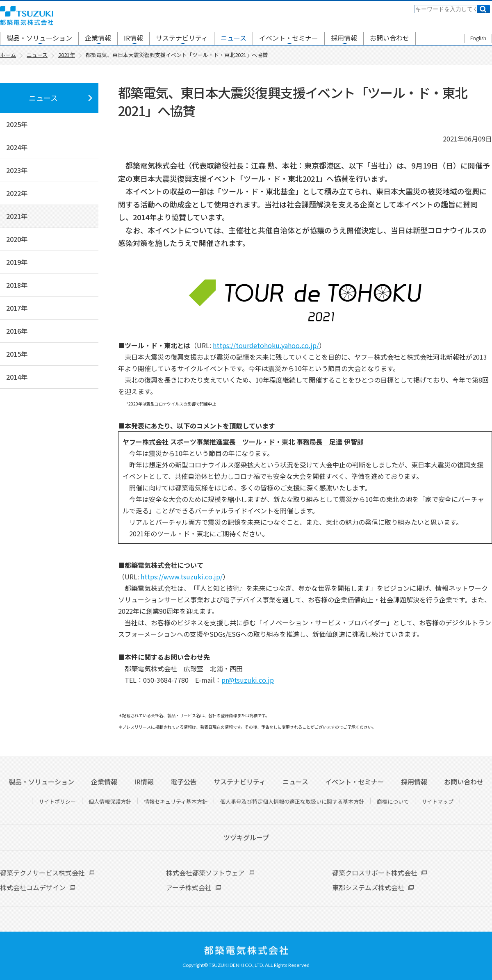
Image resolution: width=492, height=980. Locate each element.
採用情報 (344, 38)
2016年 (17, 331)
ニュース (233, 38)
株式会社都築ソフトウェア (205, 873)
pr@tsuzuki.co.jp (248, 680)
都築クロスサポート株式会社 (375, 873)
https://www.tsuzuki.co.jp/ (182, 577)
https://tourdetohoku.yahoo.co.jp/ (266, 345)
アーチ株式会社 (189, 887)
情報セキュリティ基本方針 (176, 801)
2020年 (17, 239)
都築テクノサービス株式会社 (42, 873)
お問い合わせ (389, 38)
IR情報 (133, 38)
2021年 (17, 216)
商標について (393, 801)
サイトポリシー (57, 801)
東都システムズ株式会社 (368, 887)
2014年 (17, 377)
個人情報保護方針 (110, 801)
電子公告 (184, 782)
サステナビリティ (182, 38)
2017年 (17, 308)
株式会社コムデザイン (33, 887)
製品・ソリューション (39, 38)
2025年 (17, 124)
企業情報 (98, 38)
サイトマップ (437, 801)
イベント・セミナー (289, 38)
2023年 (17, 170)
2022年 (17, 193)
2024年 (17, 147)
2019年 (17, 262)
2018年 (17, 285)
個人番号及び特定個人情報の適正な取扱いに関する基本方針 (292, 801)
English (478, 38)
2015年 (17, 354)
